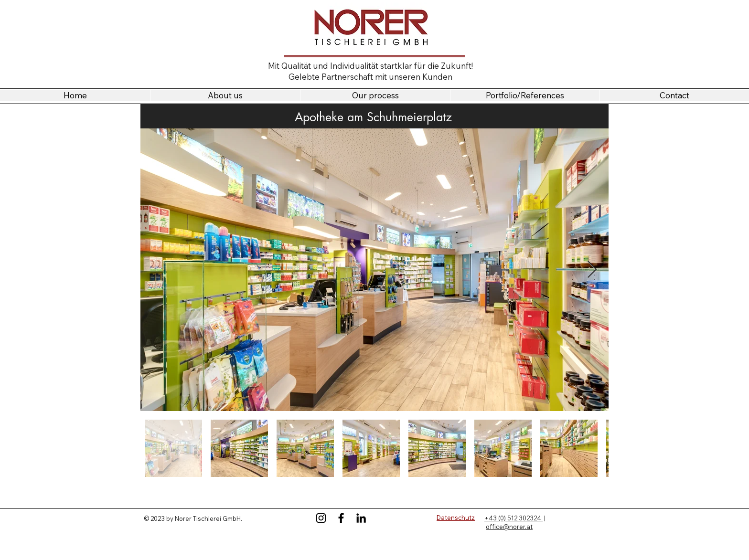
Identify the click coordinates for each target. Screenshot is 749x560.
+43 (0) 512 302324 (514, 518)
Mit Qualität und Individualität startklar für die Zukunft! (370, 66)
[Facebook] (341, 518)
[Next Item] (592, 270)
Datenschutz (456, 518)
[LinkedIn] (361, 518)
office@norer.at (509, 527)
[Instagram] (321, 518)
